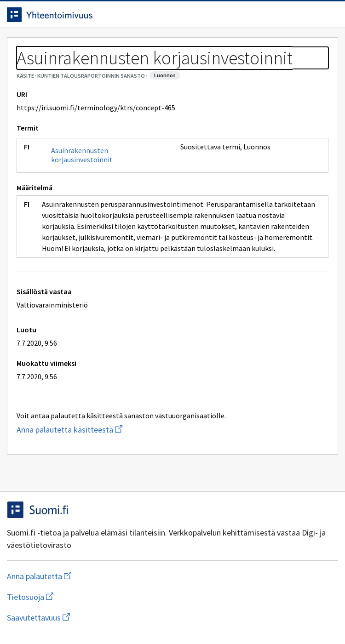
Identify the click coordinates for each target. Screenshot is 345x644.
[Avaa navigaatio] (329, 15)
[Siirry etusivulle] (154, 15)
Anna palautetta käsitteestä (106, 430)
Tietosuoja (75, 597)
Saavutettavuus (92, 618)
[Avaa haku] (310, 15)
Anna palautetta (76, 576)
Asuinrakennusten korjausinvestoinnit (82, 155)
